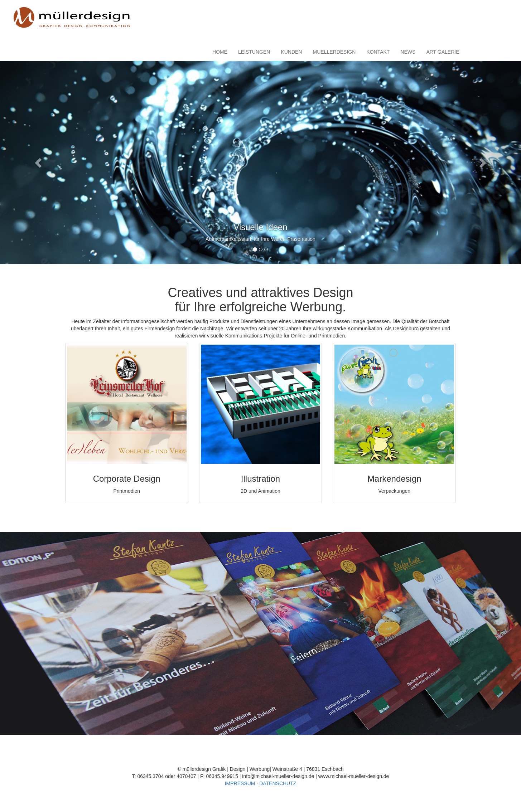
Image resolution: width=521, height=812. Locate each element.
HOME (220, 52)
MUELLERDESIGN (334, 52)
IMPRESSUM (240, 783)
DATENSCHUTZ (278, 783)
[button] (39, 162)
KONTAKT (378, 52)
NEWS (408, 52)
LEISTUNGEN (254, 52)
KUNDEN (291, 52)
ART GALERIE (443, 52)
